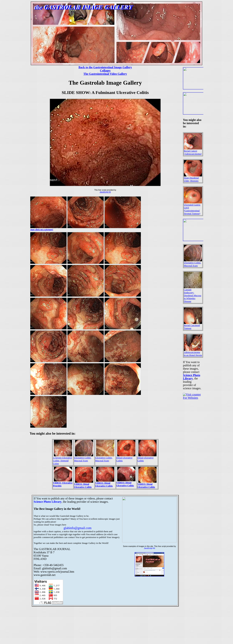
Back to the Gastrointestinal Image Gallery (105, 67)
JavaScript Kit (105, 192)
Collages (105, 71)
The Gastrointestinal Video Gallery (105, 74)
